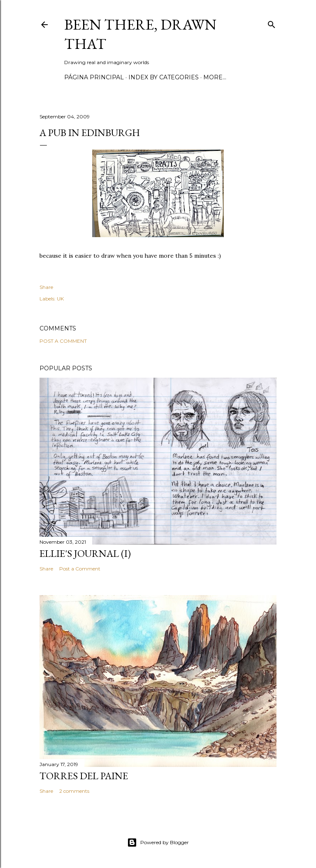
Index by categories (164, 77)
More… (215, 77)
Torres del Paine (84, 776)
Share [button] (46, 287)
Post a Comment (63, 341)
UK (60, 299)
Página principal (94, 77)
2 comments (74, 791)
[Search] (272, 23)
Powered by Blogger (158, 843)
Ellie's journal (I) (85, 553)
